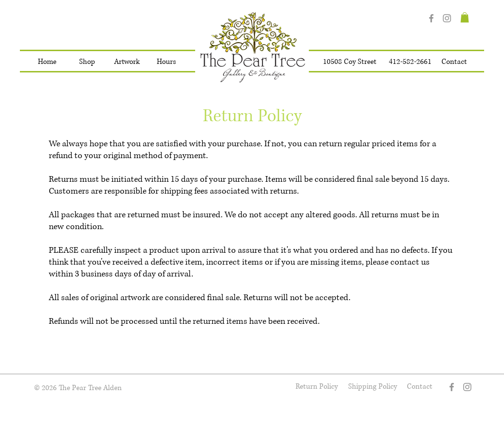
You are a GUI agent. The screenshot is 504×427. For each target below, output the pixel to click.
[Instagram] (447, 18)
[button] (87, 62)
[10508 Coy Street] (350, 62)
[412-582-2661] (410, 62)
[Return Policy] (316, 387)
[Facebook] (431, 18)
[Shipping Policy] (372, 387)
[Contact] (454, 62)
